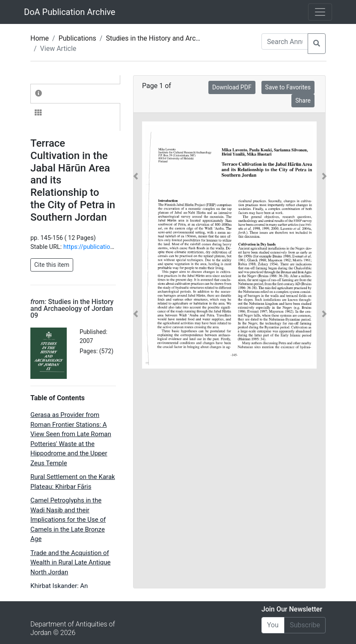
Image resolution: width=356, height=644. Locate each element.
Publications (77, 38)
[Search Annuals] (285, 41)
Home (40, 38)
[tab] (75, 94)
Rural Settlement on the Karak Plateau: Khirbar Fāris (73, 482)
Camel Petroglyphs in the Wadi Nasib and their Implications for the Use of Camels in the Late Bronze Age (68, 520)
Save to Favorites (288, 87)
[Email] (273, 625)
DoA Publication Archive (70, 12)
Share (303, 100)
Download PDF (232, 87)
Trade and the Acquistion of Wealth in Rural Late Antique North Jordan (70, 563)
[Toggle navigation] (320, 12)
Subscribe (305, 625)
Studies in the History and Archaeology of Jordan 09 (185, 38)
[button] (136, 245)
